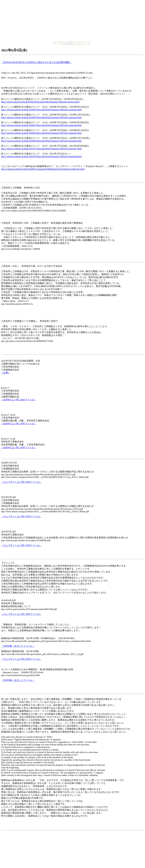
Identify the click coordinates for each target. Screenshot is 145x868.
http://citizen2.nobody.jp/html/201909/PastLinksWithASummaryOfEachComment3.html (41, 117)
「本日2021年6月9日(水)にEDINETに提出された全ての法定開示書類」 (37, 62)
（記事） (6, 373)
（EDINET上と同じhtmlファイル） (19, 400)
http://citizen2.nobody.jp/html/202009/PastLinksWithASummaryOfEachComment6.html (41, 141)
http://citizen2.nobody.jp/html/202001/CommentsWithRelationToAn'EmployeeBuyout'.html (43, 169)
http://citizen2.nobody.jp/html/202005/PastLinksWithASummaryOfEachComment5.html (41, 133)
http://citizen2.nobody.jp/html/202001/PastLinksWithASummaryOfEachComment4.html (41, 125)
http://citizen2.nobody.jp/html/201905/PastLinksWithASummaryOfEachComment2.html (41, 110)
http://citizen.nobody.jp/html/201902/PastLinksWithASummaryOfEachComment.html (40, 102)
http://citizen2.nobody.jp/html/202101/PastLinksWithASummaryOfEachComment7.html (41, 149)
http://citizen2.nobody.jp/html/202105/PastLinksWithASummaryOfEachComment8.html (41, 156)
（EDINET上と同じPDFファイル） (19, 424)
